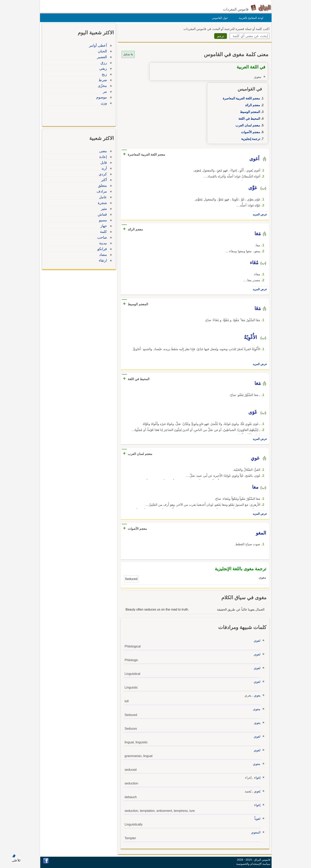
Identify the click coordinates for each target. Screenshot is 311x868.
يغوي (256, 695)
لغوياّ (256, 819)
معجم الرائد (251, 105)
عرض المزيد (259, 214)
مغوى (256, 709)
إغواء (256, 778)
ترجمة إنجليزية (250, 139)
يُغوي (256, 791)
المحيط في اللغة (248, 119)
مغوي (256, 764)
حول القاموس (219, 18)
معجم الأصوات (250, 132)
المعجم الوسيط (249, 112)
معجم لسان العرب (247, 125)
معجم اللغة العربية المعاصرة (240, 98)
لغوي (256, 641)
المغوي (255, 832)
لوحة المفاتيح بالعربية (250, 18)
